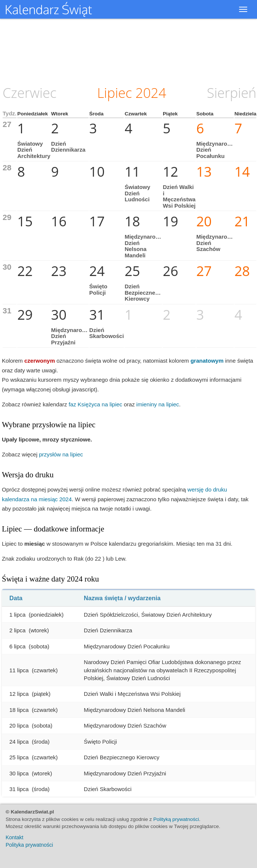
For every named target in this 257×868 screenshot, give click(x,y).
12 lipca (19, 694)
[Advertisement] (129, 50)
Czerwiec (30, 93)
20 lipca (19, 726)
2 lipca (17, 630)
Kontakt (14, 837)
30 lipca (19, 773)
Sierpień (232, 93)
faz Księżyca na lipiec (95, 404)
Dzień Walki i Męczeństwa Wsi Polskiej (179, 196)
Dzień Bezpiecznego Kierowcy (143, 292)
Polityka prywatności (29, 845)
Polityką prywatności (176, 819)
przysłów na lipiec (61, 454)
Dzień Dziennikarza (68, 147)
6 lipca (17, 646)
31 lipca (19, 789)
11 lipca (19, 670)
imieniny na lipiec (157, 404)
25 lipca (19, 757)
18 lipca (19, 710)
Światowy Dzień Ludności (137, 193)
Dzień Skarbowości (107, 333)
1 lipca (17, 615)
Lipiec (115, 93)
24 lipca (19, 742)
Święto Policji (98, 289)
